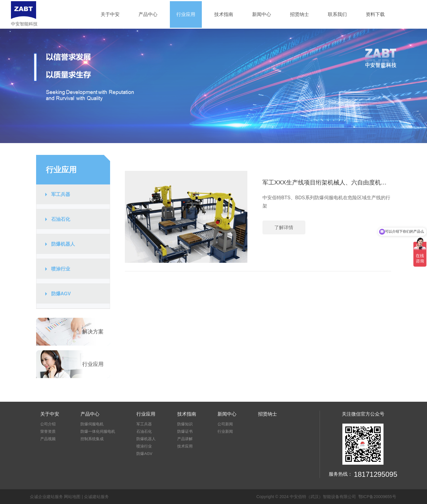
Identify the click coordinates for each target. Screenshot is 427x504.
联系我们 (337, 14)
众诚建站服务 (96, 497)
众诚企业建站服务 (46, 497)
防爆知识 (185, 424)
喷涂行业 (61, 269)
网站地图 (72, 497)
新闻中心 (262, 14)
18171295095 (376, 474)
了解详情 (284, 227)
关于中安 (110, 14)
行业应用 (186, 14)
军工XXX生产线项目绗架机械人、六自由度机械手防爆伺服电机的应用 (327, 182)
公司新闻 (225, 424)
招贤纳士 (299, 14)
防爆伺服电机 (92, 424)
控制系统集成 (92, 439)
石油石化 (61, 219)
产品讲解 (185, 439)
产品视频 (48, 439)
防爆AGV (61, 294)
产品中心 (148, 14)
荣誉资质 (48, 431)
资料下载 (375, 14)
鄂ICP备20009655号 (377, 497)
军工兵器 (61, 194)
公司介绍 (48, 424)
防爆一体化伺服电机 (98, 431)
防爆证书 (185, 431)
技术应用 (185, 446)
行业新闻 (225, 431)
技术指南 (224, 14)
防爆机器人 (63, 244)
